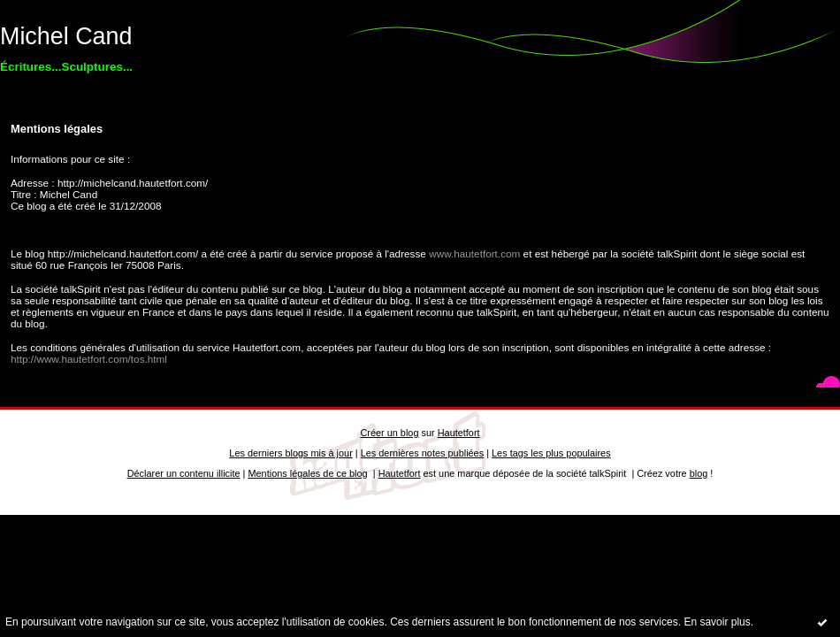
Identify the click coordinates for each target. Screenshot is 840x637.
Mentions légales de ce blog (307, 473)
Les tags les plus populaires (551, 453)
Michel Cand (66, 36)
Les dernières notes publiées (422, 453)
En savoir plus (717, 622)
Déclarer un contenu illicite (184, 473)
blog (699, 473)
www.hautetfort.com (474, 253)
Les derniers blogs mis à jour (290, 453)
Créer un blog (389, 433)
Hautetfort (459, 433)
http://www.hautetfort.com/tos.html (89, 359)
